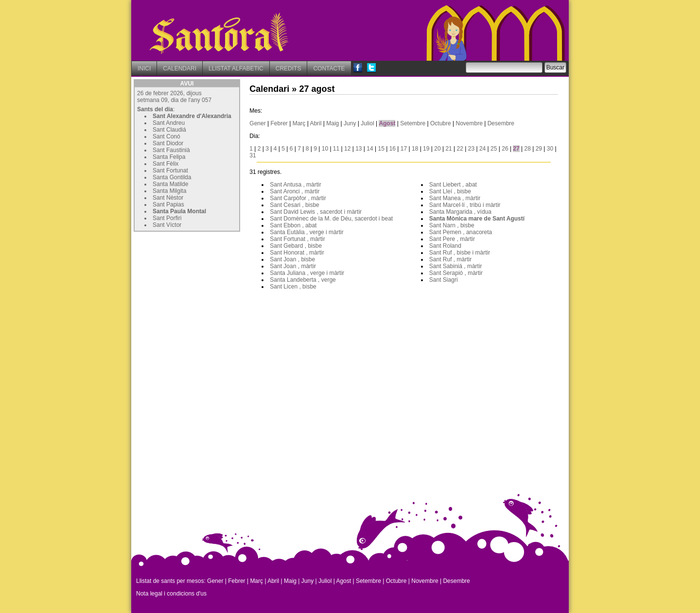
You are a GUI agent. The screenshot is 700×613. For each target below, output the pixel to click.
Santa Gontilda (172, 177)
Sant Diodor (168, 143)
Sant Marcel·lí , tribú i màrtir (465, 205)
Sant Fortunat (170, 170)
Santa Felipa (169, 157)
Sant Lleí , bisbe (450, 191)
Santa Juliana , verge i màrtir (307, 273)
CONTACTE (329, 68)
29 (539, 149)
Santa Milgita (169, 191)
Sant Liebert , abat (453, 185)
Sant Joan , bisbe (292, 259)
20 (437, 149)
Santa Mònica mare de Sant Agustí (477, 219)
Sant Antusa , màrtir (295, 185)
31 (253, 155)
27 (516, 149)
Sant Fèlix (166, 164)
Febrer (279, 123)
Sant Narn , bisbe (452, 225)
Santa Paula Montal (179, 211)
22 (460, 149)
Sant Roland (445, 246)
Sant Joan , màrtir (293, 266)
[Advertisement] (207, 295)
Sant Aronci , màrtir (295, 191)
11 (336, 149)
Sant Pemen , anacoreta (461, 232)
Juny (350, 123)
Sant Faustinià (171, 150)
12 (347, 149)
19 (426, 149)
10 (325, 149)
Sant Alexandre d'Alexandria (192, 116)
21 (448, 149)
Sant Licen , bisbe (293, 287)
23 (471, 149)
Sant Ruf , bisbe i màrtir (460, 253)
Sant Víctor (167, 225)
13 (359, 149)
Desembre (501, 123)
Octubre (441, 123)
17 (404, 149)
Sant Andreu (169, 123)
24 (482, 149)
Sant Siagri (444, 280)
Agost (387, 123)
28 (528, 149)
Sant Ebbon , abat (293, 225)
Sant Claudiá (169, 130)
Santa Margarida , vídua (460, 212)
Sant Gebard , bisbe (296, 246)
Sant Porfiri (167, 218)
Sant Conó (166, 136)
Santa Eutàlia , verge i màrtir (306, 232)
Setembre (413, 123)
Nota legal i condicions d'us (171, 594)
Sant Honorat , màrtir (297, 253)
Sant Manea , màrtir (455, 198)
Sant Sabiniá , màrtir (456, 266)
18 (415, 149)
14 (370, 149)
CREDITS (289, 68)
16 (393, 149)
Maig (332, 123)
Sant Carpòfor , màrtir (298, 198)
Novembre (469, 123)
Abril (315, 123)
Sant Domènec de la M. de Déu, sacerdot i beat (331, 219)
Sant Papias (168, 204)
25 (494, 149)
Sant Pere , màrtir (452, 239)
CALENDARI (180, 68)
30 (550, 149)
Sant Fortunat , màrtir (297, 239)
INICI (144, 68)
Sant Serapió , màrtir (456, 273)
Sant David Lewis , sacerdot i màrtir (316, 212)
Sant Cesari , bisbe (294, 205)
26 (505, 149)
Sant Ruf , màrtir (450, 259)
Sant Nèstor (168, 198)
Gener (257, 123)
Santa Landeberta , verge (303, 280)
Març (299, 123)
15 (381, 149)
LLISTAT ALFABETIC (236, 68)
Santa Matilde (170, 184)
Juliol (367, 123)
